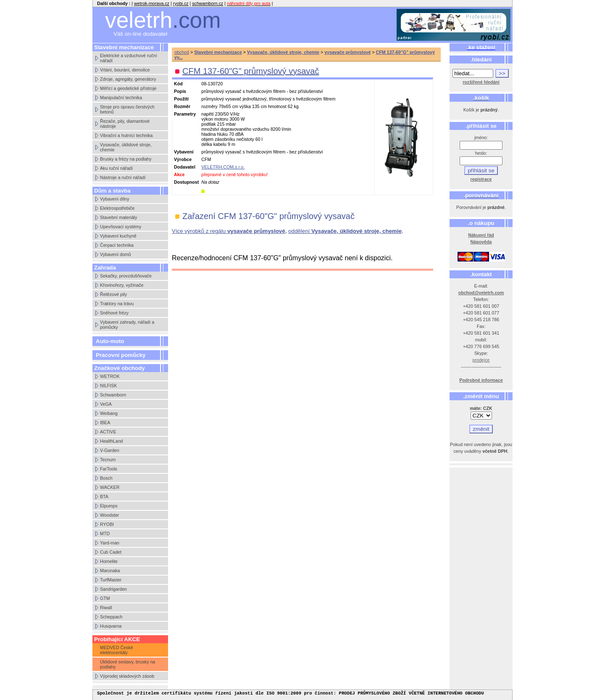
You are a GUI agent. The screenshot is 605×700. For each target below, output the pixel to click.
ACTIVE (108, 432)
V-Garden (110, 450)
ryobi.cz (181, 3)
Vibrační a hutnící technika (126, 135)
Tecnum (108, 460)
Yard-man (110, 543)
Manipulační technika (121, 98)
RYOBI (107, 524)
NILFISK (108, 386)
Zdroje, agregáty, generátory (128, 79)
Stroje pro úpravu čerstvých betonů (127, 109)
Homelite (109, 561)
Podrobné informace (481, 380)
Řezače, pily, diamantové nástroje (125, 124)
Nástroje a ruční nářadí (123, 177)
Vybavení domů (116, 254)
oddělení (345, 231)
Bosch (106, 478)
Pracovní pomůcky (121, 355)
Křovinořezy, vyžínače (122, 285)
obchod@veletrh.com (481, 293)
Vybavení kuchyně (118, 236)
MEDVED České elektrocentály (117, 650)
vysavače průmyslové (347, 52)
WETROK (110, 376)
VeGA (106, 404)
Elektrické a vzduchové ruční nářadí (129, 58)
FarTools (109, 469)
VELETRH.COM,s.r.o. (223, 167)
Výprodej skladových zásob (127, 676)
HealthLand (112, 441)
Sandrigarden (113, 589)
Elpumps (109, 506)
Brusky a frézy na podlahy (126, 159)
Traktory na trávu (117, 304)
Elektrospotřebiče (117, 208)
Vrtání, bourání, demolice (125, 70)
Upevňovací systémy (121, 227)
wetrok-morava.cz (152, 3)
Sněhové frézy (114, 313)
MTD (105, 534)
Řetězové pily (113, 294)
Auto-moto (110, 341)
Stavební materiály (118, 217)
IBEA (105, 423)
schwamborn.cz (208, 3)
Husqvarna (111, 626)
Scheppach (111, 617)
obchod (182, 52)
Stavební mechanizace (218, 52)
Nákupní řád (481, 235)
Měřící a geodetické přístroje (128, 88)
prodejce (481, 360)
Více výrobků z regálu (229, 231)
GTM (105, 598)
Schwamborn (113, 395)
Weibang (109, 413)
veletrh (163, 20)
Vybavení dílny (115, 199)
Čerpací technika (117, 245)
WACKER (110, 487)
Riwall (106, 608)
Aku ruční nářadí (116, 168)
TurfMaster (111, 580)
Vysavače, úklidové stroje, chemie (126, 147)
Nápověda (481, 242)
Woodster (109, 515)
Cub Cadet (111, 552)
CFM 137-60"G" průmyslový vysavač (251, 71)
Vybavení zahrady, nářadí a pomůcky (127, 325)
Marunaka (110, 571)
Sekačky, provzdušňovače (126, 276)
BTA (104, 497)
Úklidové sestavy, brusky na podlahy (128, 664)
